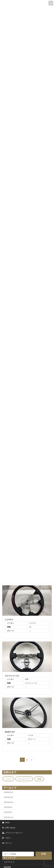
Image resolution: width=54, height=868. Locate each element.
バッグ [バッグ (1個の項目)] (8, 779)
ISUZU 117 (10, 732)
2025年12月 (9, 792)
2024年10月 (9, 802)
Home (6, 823)
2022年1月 (8, 812)
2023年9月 (8, 807)
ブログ (6, 838)
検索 (44, 854)
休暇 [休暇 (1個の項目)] (39, 779)
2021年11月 (9, 817)
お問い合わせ (9, 828)
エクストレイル (12, 676)
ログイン (7, 843)
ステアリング (9, 862)
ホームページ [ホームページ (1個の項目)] (24, 779)
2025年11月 (9, 797)
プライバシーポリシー (12, 833)
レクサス (9, 620)
